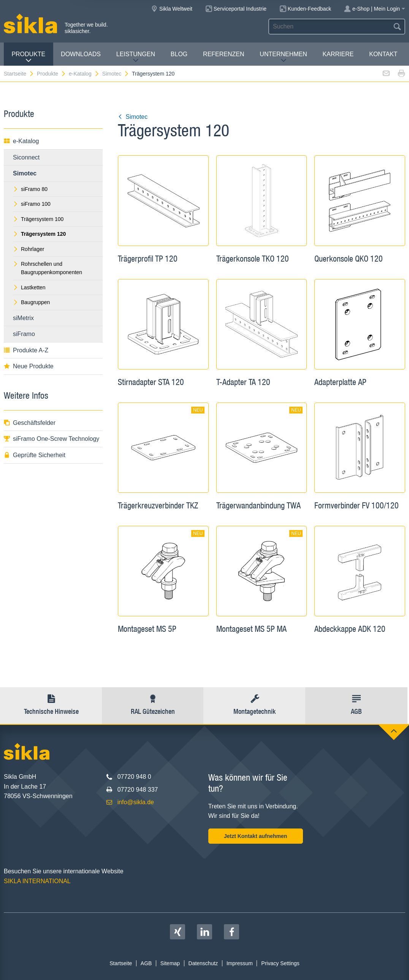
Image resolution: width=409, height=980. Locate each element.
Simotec (116, 74)
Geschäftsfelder (30, 423)
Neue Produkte (29, 366)
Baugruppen (31, 302)
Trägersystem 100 (38, 219)
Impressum (240, 963)
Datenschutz (203, 963)
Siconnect (26, 157)
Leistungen (136, 57)
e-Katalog (84, 74)
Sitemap (170, 963)
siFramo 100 (32, 204)
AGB (146, 963)
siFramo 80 (30, 189)
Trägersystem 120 (153, 74)
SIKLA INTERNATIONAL (37, 881)
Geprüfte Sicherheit (35, 455)
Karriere (338, 54)
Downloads (81, 54)
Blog (179, 54)
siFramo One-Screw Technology (52, 439)
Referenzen (224, 54)
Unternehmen (283, 57)
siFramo (24, 334)
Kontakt (383, 54)
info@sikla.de (136, 802)
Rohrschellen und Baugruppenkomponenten (48, 268)
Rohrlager (29, 249)
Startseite (19, 74)
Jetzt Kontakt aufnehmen (255, 836)
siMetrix (23, 318)
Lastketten (29, 287)
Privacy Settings (280, 963)
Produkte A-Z (26, 350)
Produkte (28, 57)
